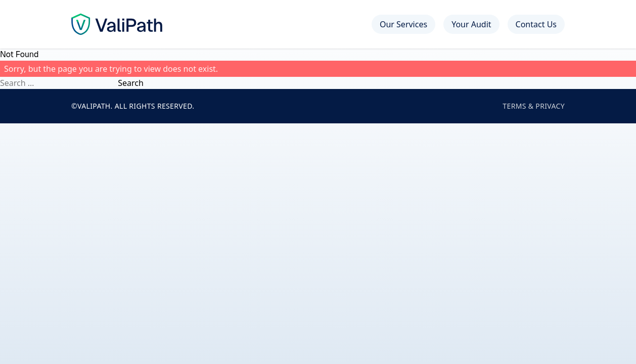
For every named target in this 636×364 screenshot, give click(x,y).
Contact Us (536, 24)
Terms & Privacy (534, 106)
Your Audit (471, 24)
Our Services (403, 24)
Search (131, 83)
